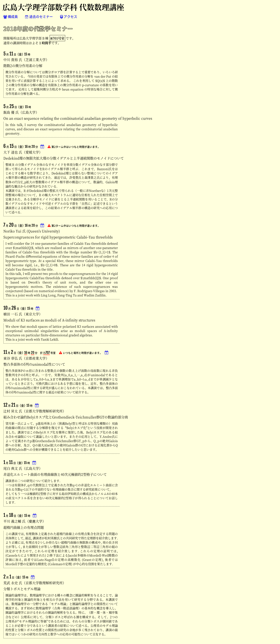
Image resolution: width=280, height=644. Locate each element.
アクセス (69, 17)
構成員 (11, 17)
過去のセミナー (39, 17)
